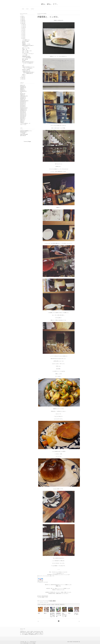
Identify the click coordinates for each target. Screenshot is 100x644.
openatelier (22, 98)
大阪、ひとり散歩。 (26, 52)
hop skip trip (22, 91)
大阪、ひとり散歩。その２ (27, 51)
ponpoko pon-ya (23, 108)
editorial (22, 89)
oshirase (22, 100)
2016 (22, 23)
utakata (21, 120)
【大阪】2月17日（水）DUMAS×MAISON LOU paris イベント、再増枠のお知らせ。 (28, 72)
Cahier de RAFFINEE (24, 134)
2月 (23, 39)
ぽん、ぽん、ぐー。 (50, 4)
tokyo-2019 (22, 116)
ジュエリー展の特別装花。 (27, 58)
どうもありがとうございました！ (28, 54)
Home (68, 642)
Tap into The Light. (25, 41)
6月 (23, 33)
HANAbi (22, 90)
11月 (23, 26)
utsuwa (21, 121)
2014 (22, 79)
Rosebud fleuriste (23, 132)
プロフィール (23, 125)
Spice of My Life (23, 136)
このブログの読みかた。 (25, 123)
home (23, 9)
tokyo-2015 (46, 602)
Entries (71, 642)
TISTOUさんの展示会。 (26, 70)
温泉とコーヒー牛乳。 (26, 48)
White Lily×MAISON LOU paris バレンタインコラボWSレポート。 (28, 63)
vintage (21, 122)
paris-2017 (22, 104)
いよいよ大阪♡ (25, 55)
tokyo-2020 (22, 117)
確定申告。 (24, 43)
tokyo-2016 (22, 113)
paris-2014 (22, 102)
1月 (23, 76)
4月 (23, 36)
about (27, 9)
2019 (22, 19)
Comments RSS (75, 642)
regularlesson (23, 109)
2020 (22, 18)
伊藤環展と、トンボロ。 (27, 44)
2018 (22, 21)
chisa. (23, 66)
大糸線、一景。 (25, 49)
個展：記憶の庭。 (25, 59)
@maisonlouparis (45, 596)
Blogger (30, 142)
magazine (22, 95)
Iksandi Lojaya (26, 643)
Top (79, 642)
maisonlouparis (23, 96)
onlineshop (22, 97)
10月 (23, 27)
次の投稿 (38, 621)
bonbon (21, 85)
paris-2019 (22, 107)
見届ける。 (24, 75)
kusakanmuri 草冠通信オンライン (26, 131)
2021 (22, 16)
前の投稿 (79, 621)
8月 (23, 30)
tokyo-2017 (22, 114)
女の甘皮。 (24, 61)
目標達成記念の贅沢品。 (27, 56)
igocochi (42, 602)
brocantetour (22, 87)
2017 (22, 22)
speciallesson (23, 110)
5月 (23, 34)
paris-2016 (22, 103)
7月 (23, 32)
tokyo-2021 (22, 119)
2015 (22, 78)
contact (32, 9)
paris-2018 (22, 106)
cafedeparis (22, 88)
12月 (23, 25)
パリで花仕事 (23, 133)
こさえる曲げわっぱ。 (26, 40)
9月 (23, 29)
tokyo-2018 (22, 115)
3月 (23, 37)
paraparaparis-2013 (24, 101)
